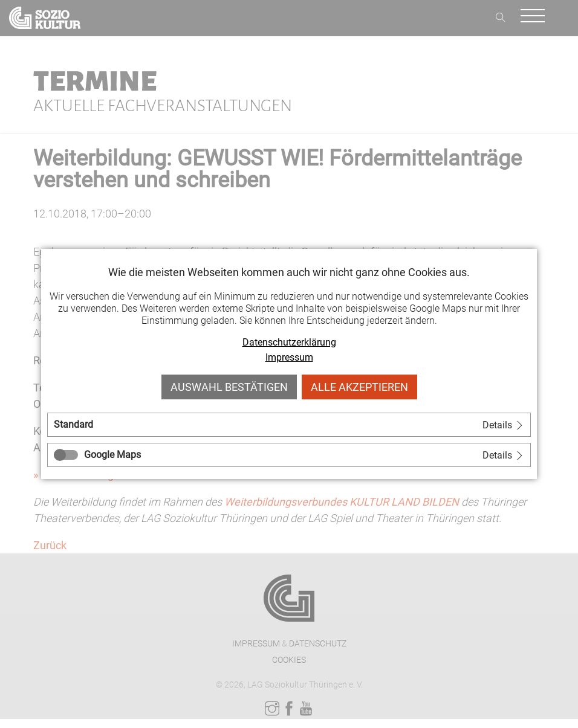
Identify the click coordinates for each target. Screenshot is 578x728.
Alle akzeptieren (359, 387)
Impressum (289, 357)
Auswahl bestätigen (229, 387)
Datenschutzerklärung (289, 342)
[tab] (289, 425)
